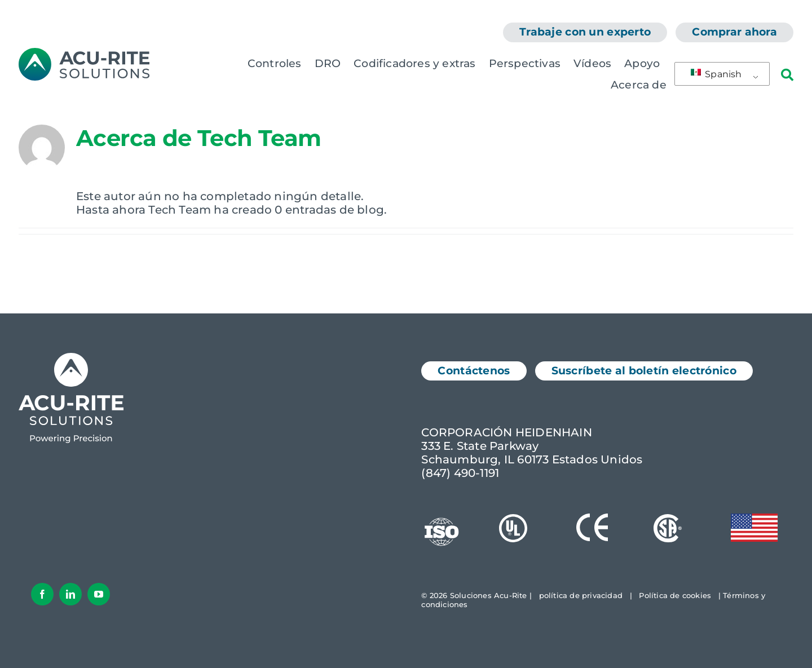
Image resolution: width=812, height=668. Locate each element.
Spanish (716, 74)
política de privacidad (581, 595)
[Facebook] (42, 594)
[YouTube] (99, 594)
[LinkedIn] (70, 594)
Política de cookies (675, 595)
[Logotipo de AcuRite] (84, 54)
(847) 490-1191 (460, 473)
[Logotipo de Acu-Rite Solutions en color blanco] (71, 359)
